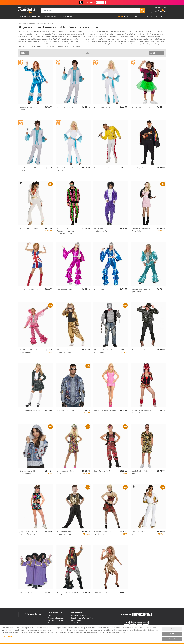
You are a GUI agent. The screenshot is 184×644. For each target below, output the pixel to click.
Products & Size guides (56, 616)
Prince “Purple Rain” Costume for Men (102, 228)
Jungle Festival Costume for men (142, 471)
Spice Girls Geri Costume (29, 288)
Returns (51, 621)
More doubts (52, 624)
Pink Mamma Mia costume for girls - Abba (30, 349)
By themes (36, 17)
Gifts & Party (66, 17)
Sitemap (74, 624)
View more (25, 44)
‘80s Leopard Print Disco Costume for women (141, 410)
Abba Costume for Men (66, 106)
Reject (172, 634)
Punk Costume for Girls (103, 469)
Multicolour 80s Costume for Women (67, 471)
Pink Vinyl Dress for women (105, 409)
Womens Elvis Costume (29, 227)
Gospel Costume (26, 591)
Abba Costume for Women (105, 106)
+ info (172, 629)
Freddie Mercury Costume (105, 166)
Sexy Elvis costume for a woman (141, 531)
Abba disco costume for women (29, 107)
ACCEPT (172, 639)
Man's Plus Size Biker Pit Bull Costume (104, 349)
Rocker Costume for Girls (142, 106)
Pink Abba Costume (65, 288)
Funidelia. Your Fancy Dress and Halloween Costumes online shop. (27, 10)
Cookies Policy (76, 621)
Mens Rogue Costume (140, 166)
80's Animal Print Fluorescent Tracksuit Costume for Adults (65, 229)
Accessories (50, 17)
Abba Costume (100, 288)
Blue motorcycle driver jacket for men (66, 410)
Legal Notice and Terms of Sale (82, 616)
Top (120, 17)
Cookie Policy (7, 636)
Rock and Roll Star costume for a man (68, 592)
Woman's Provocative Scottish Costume (103, 531)
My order (51, 614)
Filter (23, 51)
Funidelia (22, 23)
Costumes (23, 17)
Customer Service (32, 612)
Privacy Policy (76, 619)
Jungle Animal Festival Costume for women (28, 531)
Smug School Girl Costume (30, 409)
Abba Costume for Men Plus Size (29, 167)
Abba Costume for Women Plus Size (67, 167)
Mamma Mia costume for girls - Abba (142, 289)
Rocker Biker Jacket (139, 348)
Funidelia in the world (79, 614)
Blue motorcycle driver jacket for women (28, 471)
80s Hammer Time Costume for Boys (64, 531)
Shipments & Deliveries (56, 619)
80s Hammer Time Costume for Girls (64, 349)
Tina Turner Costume (103, 591)
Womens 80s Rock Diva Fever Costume (141, 228)
